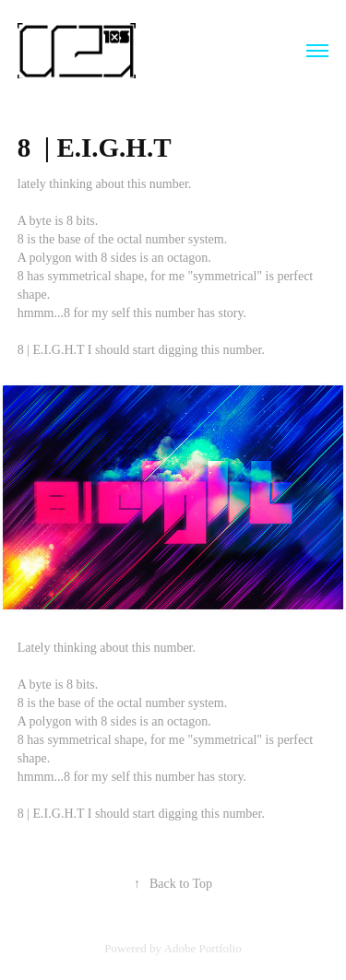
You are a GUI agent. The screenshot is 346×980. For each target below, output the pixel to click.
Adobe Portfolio (203, 948)
